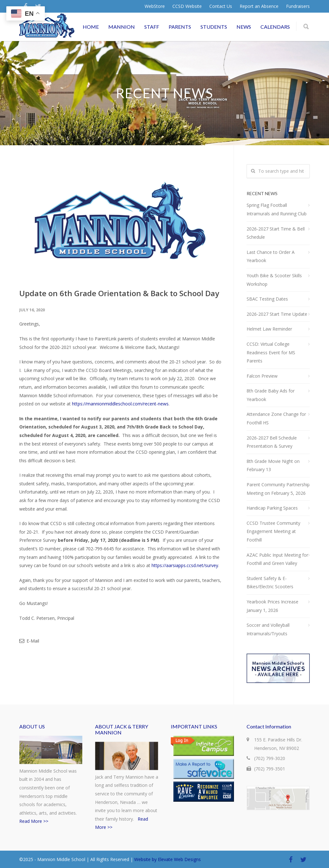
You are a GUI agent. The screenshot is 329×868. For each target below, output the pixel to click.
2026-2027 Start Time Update (277, 314)
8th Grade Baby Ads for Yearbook (271, 395)
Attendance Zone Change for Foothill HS (276, 418)
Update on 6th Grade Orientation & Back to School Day (119, 293)
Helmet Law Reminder (269, 329)
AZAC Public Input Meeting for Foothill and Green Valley (277, 559)
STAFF (152, 27)
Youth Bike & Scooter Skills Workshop (274, 280)
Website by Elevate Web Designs (167, 859)
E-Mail (29, 641)
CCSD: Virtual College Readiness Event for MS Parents (271, 352)
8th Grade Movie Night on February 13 (273, 465)
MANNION (122, 27)
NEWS (244, 27)
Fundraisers (298, 6)
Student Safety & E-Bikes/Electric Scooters (270, 583)
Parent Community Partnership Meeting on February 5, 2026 (278, 489)
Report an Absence (259, 6)
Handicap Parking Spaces (272, 508)
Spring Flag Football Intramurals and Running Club (277, 209)
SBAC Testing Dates (267, 299)
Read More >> (34, 821)
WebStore (155, 6)
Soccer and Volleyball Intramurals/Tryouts (268, 629)
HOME (91, 27)
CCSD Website (187, 6)
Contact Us (221, 6)
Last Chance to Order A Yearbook (271, 256)
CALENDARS (275, 27)
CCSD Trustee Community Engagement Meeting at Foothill (273, 531)
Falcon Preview (262, 376)
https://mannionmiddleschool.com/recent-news (120, 404)
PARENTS (180, 27)
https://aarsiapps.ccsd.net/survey (185, 565)
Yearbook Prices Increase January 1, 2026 (272, 606)
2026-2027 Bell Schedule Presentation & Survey (272, 442)
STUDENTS (214, 27)
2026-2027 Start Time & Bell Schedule (276, 233)
